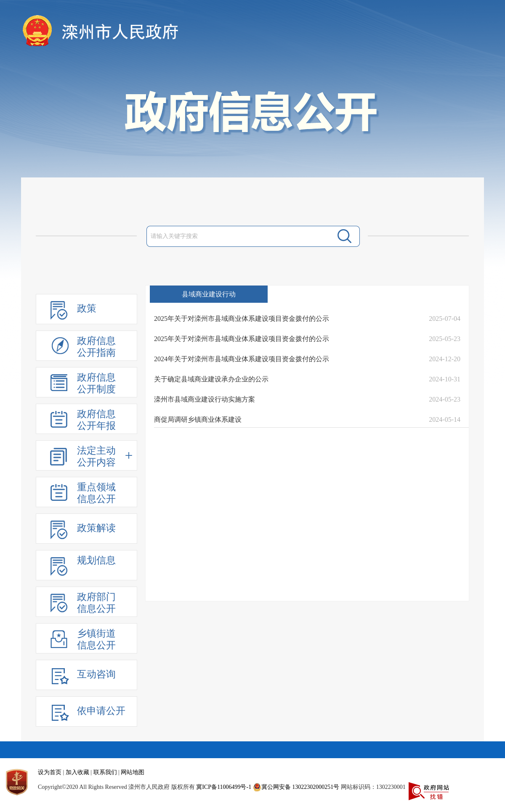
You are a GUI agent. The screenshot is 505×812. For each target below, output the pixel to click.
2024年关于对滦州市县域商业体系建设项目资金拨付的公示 (242, 359)
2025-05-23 (445, 339)
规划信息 (96, 560)
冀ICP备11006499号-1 (224, 787)
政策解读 (96, 528)
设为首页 (50, 772)
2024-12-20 (445, 359)
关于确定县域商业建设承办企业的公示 (211, 379)
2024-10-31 (445, 379)
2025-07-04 (445, 319)
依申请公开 (101, 711)
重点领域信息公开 (96, 493)
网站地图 (133, 772)
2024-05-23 (445, 399)
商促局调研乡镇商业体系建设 (198, 419)
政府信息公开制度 (96, 383)
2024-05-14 (445, 419)
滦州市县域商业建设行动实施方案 (205, 399)
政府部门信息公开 (96, 603)
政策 (87, 308)
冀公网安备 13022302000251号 (296, 787)
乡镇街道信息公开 (96, 639)
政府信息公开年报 (96, 420)
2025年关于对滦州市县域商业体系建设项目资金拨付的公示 (242, 319)
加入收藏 (77, 772)
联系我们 (105, 772)
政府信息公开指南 (96, 347)
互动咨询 (96, 674)
